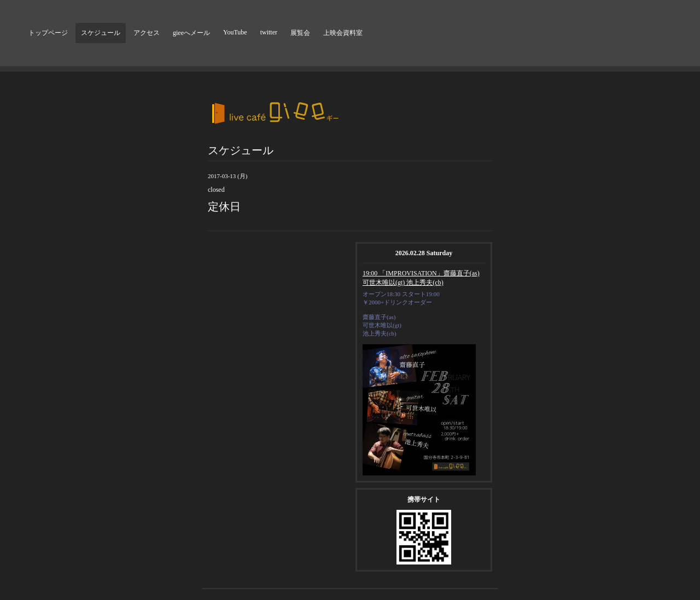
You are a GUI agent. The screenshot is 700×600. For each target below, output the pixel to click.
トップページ (48, 33)
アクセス (147, 33)
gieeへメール (191, 33)
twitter (269, 32)
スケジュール (101, 33)
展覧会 (300, 33)
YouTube (235, 32)
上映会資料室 (343, 33)
